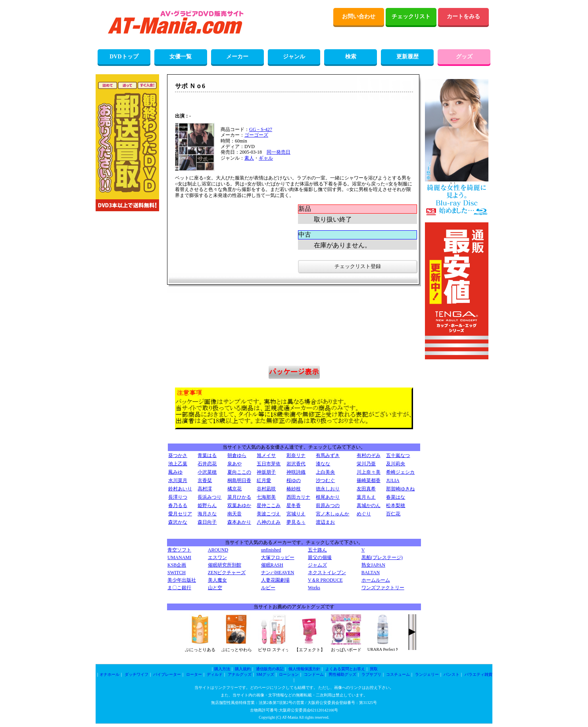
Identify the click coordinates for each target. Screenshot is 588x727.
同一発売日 (279, 152)
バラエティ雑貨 (478, 674)
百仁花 (393, 514)
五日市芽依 (269, 464)
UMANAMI (179, 557)
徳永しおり (328, 489)
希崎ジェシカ (400, 472)
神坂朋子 (266, 472)
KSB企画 (177, 565)
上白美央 (325, 472)
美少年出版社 (182, 580)
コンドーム (314, 674)
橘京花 (234, 489)
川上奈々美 (369, 472)
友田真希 (366, 489)
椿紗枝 (294, 489)
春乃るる (178, 505)
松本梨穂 (396, 505)
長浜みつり (209, 497)
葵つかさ (178, 455)
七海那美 (266, 497)
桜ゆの (294, 480)
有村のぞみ (369, 455)
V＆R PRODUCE (325, 580)
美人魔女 (217, 580)
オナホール (110, 674)
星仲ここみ (269, 505)
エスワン (217, 557)
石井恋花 (207, 464)
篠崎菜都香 (369, 480)
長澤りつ (178, 497)
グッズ (464, 57)
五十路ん (317, 550)
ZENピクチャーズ (227, 573)
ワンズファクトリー (383, 588)
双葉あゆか (239, 505)
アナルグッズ (240, 674)
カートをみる (463, 16)
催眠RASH (272, 565)
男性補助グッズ (342, 674)
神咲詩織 (296, 472)
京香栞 (205, 480)
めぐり (364, 514)
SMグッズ (265, 674)
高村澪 (205, 489)
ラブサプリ (371, 674)
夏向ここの (239, 472)
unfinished (271, 550)
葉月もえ (366, 497)
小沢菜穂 (207, 472)
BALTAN (371, 573)
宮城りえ (296, 514)
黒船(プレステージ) (382, 557)
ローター (194, 674)
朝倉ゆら (237, 455)
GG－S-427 (261, 129)
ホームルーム (376, 580)
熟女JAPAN (373, 565)
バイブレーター (167, 674)
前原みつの (328, 505)
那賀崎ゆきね (400, 489)
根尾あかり (328, 497)
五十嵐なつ (398, 455)
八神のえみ (269, 522)
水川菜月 (178, 480)
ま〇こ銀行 (179, 588)
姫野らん (207, 505)
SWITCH (177, 573)
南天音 (234, 514)
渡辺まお (325, 522)
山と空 (215, 588)
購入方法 (222, 669)
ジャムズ (317, 565)
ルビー (268, 588)
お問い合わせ (359, 16)
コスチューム (398, 674)
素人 (249, 158)
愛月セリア (180, 514)
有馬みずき (328, 455)
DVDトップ (124, 57)
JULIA (393, 480)
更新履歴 (407, 57)
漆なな (323, 464)
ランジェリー (427, 674)
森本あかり (239, 522)
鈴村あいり (180, 489)
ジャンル (294, 57)
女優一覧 (181, 57)
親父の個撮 (320, 557)
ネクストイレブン (327, 573)
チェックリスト (411, 16)
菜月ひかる (239, 497)
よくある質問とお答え (345, 669)
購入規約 (243, 669)
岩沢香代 (296, 464)
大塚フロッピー (278, 557)
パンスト (452, 674)
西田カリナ (298, 497)
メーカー (237, 57)
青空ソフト (179, 550)
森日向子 (207, 522)
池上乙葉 (178, 464)
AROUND (218, 550)
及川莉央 (396, 464)
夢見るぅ (296, 522)
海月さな (207, 514)
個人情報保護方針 (304, 669)
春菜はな (396, 497)
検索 (351, 57)
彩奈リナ (296, 455)
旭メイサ (266, 455)
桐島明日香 (239, 480)
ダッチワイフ (136, 674)
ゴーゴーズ (256, 135)
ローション (289, 674)
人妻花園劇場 (275, 580)
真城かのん (369, 505)
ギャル (266, 158)
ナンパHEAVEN (278, 573)
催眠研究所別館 (225, 565)
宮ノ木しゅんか (332, 514)
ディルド (215, 674)
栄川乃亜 (366, 464)
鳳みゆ (175, 472)
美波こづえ (269, 514)
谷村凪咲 (266, 489)
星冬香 (294, 505)
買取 (374, 669)
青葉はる (207, 455)
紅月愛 (264, 480)
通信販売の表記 (270, 669)
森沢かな (178, 522)
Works (314, 588)
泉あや (234, 464)
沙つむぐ (325, 480)
